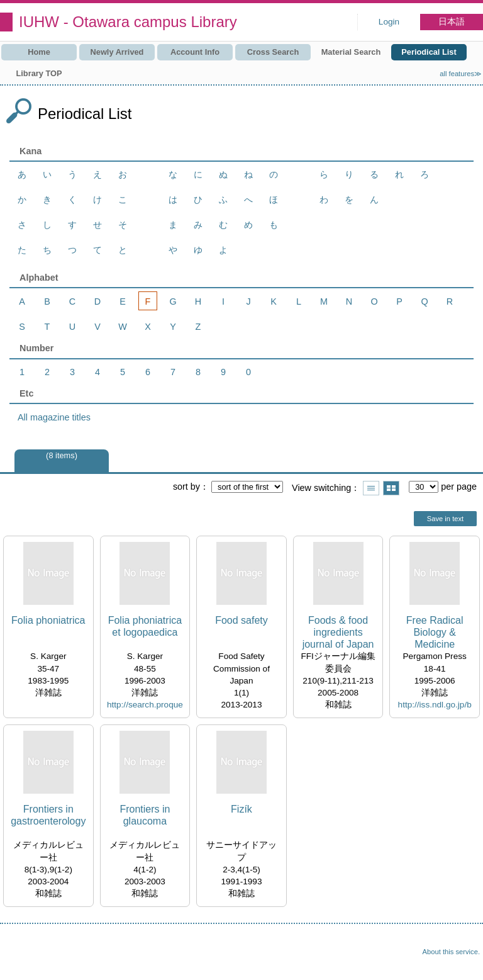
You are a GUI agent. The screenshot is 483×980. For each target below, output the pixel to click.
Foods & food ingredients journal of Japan (338, 632)
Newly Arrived (117, 52)
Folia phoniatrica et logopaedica (145, 626)
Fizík (241, 809)
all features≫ (461, 74)
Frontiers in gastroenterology (48, 815)
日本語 (452, 22)
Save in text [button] (445, 519)
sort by (186, 487)
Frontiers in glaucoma (145, 815)
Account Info (195, 52)
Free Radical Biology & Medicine (435, 632)
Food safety (241, 620)
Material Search (351, 52)
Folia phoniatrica (48, 620)
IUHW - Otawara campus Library (128, 22)
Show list (371, 488)
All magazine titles (54, 417)
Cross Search (273, 52)
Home (39, 52)
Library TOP (39, 73)
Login (389, 22)
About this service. (451, 952)
